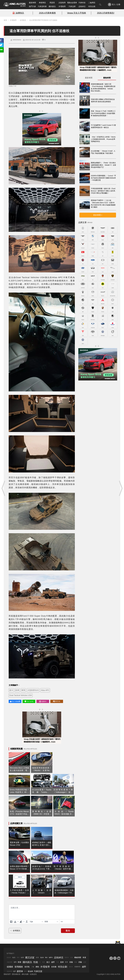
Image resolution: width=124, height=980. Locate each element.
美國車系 (77, 967)
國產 (44, 962)
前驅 (71, 962)
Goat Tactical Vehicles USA (21, 695)
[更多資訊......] (62, 922)
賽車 (18, 958)
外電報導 (62, 6)
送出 (68, 931)
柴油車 (30, 971)
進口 (48, 962)
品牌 (85, 962)
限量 (20, 962)
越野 (53, 962)
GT (15, 971)
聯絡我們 (7, 974)
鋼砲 (37, 967)
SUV (42, 957)
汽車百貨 (38, 971)
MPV (51, 957)
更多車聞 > (98, 215)
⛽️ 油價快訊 (18, 13)
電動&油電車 (72, 3)
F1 (40, 962)
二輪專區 (92, 3)
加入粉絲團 (15, 701)
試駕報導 (62, 3)
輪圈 (22, 957)
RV (46, 957)
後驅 (76, 962)
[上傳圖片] (11, 922)
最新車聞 (32, 3)
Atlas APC (45, 690)
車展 (84, 957)
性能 (36, 962)
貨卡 (11, 690)
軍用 (23, 690)
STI (15, 962)
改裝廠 (54, 967)
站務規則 (33, 974)
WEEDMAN (17, 40)
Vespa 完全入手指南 (77, 13)
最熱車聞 (107, 78)
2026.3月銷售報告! (106, 13)
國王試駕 (30, 958)
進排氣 (27, 967)
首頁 (5, 20)
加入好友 (29, 701)
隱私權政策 (16, 974)
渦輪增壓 (10, 962)
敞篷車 (9, 958)
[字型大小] (36, 922)
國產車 (67, 958)
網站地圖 (25, 974)
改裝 (37, 957)
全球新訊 (23, 20)
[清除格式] (27, 922)
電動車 (71, 967)
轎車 (67, 962)
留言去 (57, 701)
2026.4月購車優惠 (47, 13)
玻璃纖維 (19, 967)
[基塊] (51, 922)
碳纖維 (10, 967)
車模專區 (42, 3)
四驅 (80, 962)
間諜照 (52, 3)
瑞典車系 (10, 971)
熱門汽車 (32, 6)
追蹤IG (43, 701)
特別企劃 (92, 6)
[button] (16, 922)
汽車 (57, 962)
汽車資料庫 (42, 6)
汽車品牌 (72, 6)
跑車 (62, 962)
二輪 (33, 967)
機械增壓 (78, 957)
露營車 (20, 971)
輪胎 (14, 957)
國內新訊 (52, 6)
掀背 (25, 971)
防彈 (17, 690)
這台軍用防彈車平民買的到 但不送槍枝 (43, 20)
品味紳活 (82, 6)
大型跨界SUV (33, 690)
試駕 (71, 958)
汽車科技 (82, 3)
